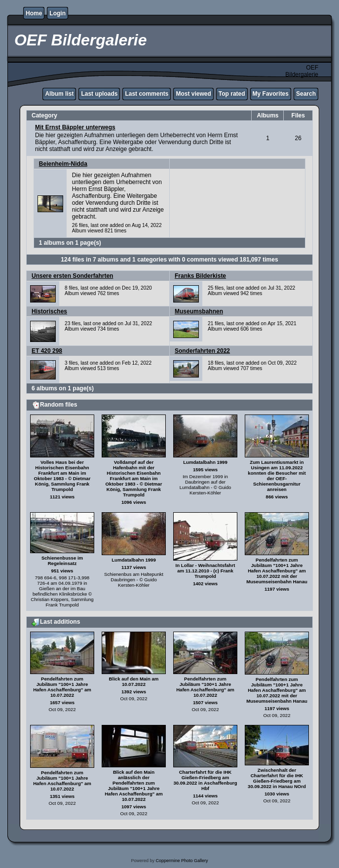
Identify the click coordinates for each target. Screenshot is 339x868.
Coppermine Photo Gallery (182, 861)
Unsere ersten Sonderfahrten (72, 276)
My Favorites (271, 94)
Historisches (49, 311)
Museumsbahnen (199, 311)
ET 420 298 (47, 351)
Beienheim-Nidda (63, 164)
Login (57, 13)
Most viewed (193, 94)
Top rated (232, 94)
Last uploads (99, 94)
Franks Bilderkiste (200, 276)
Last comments (147, 94)
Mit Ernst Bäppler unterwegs (75, 127)
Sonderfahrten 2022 (202, 351)
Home (34, 13)
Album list (59, 94)
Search (306, 94)
